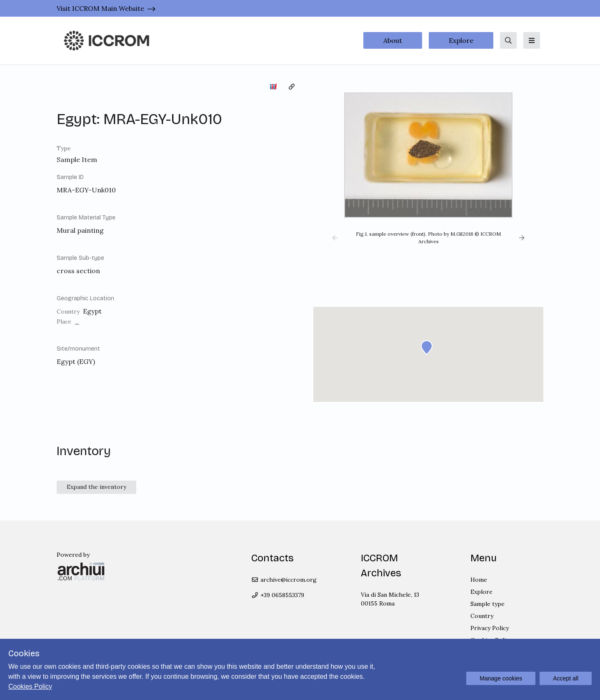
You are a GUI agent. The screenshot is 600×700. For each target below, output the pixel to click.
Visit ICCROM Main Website (100, 8)
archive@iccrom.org (284, 580)
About (393, 40)
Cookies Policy (30, 686)
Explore (461, 40)
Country (482, 616)
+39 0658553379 (278, 595)
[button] (335, 238)
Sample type (487, 604)
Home (479, 580)
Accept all (566, 678)
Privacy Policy (490, 628)
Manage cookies (501, 678)
